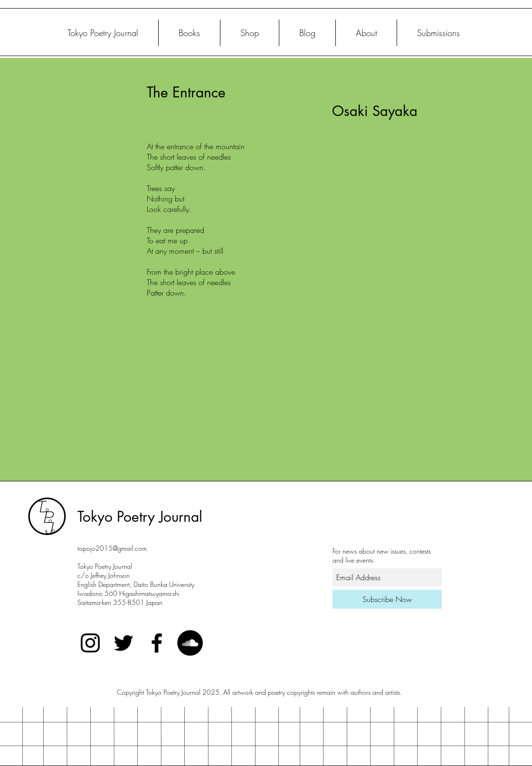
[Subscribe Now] (387, 599)
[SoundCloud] (190, 643)
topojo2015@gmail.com (112, 548)
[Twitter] (123, 643)
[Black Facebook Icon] (157, 643)
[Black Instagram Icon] (90, 643)
